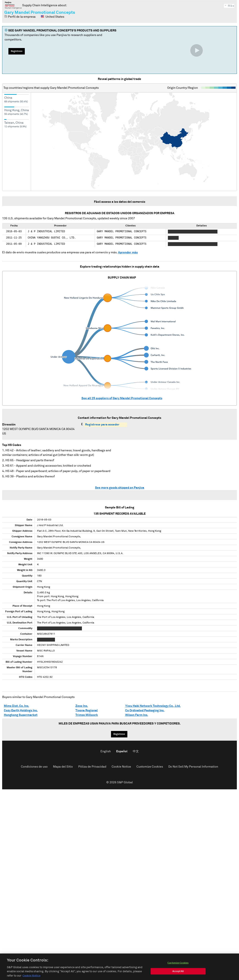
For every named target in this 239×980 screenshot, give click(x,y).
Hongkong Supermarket (21, 715)
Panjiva (13, 5)
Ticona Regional (87, 710)
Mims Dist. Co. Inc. (16, 706)
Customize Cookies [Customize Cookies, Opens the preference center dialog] (178, 975)
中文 (136, 751)
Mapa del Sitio (63, 767)
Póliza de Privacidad (92, 767)
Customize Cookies (150, 767)
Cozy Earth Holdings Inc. (21, 710)
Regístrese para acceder (102, 425)
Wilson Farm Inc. (137, 715)
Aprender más (128, 252)
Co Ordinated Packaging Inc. (145, 710)
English (106, 751)
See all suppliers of (122, 398)
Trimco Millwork (87, 715)
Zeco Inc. (82, 706)
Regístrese (17, 51)
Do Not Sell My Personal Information (193, 767)
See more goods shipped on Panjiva (120, 488)
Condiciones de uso (34, 767)
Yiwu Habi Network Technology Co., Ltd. (153, 706)
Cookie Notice (121, 767)
